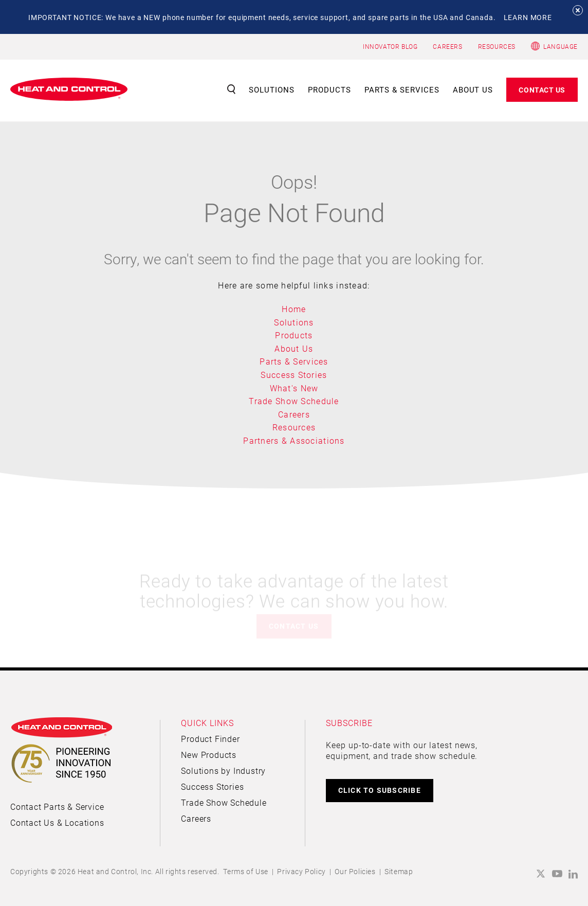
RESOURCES (497, 46)
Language (561, 46)
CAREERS (447, 46)
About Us (473, 89)
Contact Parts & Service (57, 807)
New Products (209, 755)
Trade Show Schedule (294, 401)
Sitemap (399, 871)
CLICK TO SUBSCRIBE (380, 790)
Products (329, 89)
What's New (294, 388)
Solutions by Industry (223, 771)
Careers (294, 414)
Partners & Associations (294, 440)
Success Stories (294, 375)
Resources (294, 427)
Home (294, 309)
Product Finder (210, 739)
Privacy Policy (301, 871)
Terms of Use (246, 871)
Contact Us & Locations (57, 822)
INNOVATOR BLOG (390, 46)
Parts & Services (402, 89)
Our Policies (355, 871)
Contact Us (542, 90)
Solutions (272, 89)
